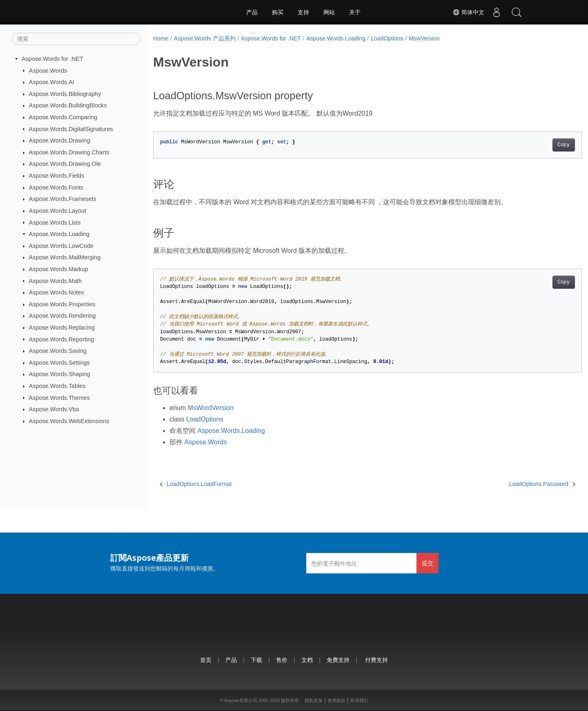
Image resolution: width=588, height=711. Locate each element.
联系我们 (359, 700)
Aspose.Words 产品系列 (205, 38)
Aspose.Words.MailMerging (65, 257)
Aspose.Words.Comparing (63, 117)
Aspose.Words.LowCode (61, 246)
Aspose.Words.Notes (57, 292)
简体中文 (468, 12)
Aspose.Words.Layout (58, 211)
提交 (428, 563)
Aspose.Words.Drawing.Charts (69, 152)
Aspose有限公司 (241, 700)
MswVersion (424, 38)
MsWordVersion (210, 408)
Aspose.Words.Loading (59, 234)
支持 (303, 12)
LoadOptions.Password (512, 484)
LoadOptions (387, 38)
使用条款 (336, 700)
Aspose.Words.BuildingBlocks (68, 105)
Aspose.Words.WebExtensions (69, 421)
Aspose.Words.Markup (59, 269)
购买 (278, 12)
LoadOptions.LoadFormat (196, 484)
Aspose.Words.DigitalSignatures (71, 129)
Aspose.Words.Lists (55, 222)
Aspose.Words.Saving (58, 351)
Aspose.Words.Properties (62, 304)
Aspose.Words (48, 70)
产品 (252, 12)
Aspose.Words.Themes (59, 397)
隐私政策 (314, 700)
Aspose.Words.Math (55, 281)
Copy (534, 145)
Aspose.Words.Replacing (62, 328)
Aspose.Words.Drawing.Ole (65, 164)
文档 (307, 660)
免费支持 (338, 660)
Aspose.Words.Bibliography (65, 94)
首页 (206, 660)
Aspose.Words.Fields (57, 176)
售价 (282, 660)
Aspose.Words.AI (52, 82)
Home (161, 38)
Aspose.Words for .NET (52, 59)
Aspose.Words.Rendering (62, 316)
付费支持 (376, 660)
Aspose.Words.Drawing (60, 140)
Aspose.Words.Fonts (56, 187)
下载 (256, 660)
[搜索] (76, 39)
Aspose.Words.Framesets (63, 199)
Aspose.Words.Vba (54, 409)
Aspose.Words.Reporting (62, 339)
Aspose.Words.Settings (59, 363)
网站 (329, 12)
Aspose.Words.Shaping (60, 374)
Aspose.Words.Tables (57, 386)
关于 (355, 12)
